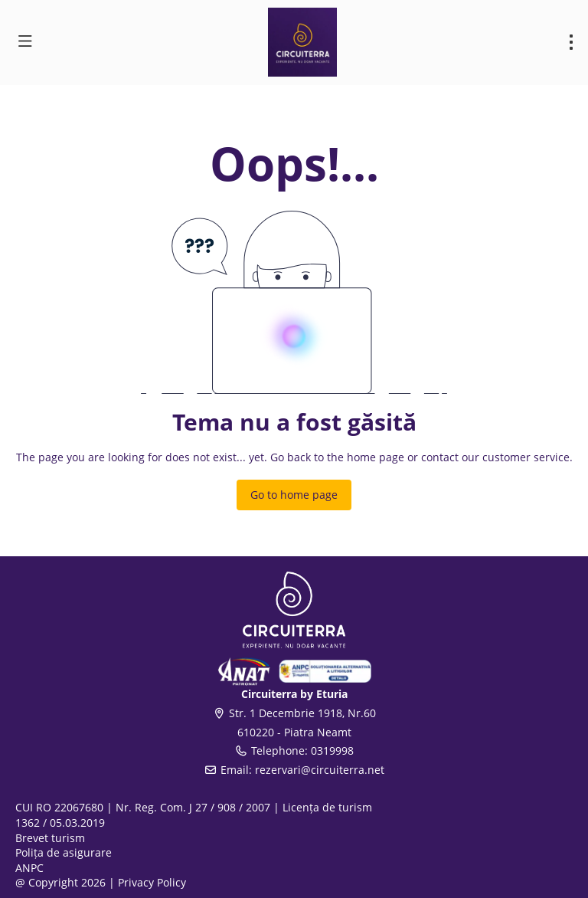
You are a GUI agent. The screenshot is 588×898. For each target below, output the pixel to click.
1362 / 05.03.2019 (60, 823)
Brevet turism (50, 838)
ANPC (29, 868)
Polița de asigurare (64, 852)
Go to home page (294, 495)
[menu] (571, 42)
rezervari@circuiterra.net (320, 770)
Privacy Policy (152, 882)
